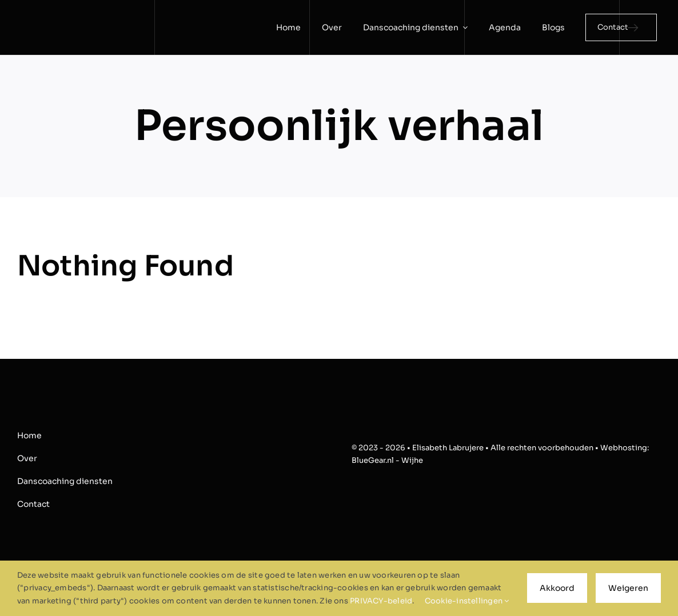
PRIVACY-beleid (381, 601)
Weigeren (628, 588)
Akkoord (557, 588)
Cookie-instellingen (467, 601)
